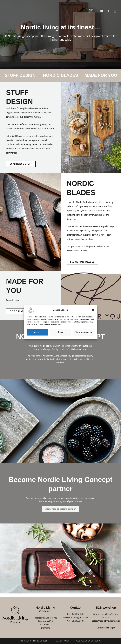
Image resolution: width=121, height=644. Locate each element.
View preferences (84, 332)
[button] (93, 310)
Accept (37, 332)
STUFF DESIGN (20, 75)
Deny (61, 332)
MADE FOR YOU (101, 75)
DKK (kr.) (91, 11)
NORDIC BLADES (60, 75)
